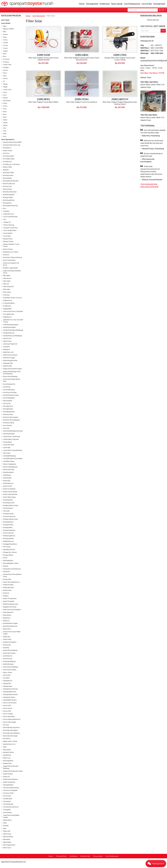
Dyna (5, 54)
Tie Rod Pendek (8, 804)
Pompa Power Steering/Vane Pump (12, 575)
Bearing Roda (7, 178)
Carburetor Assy (8, 214)
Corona (6, 45)
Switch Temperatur (9, 782)
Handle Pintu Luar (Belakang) (12, 336)
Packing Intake (8, 527)
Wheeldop (7, 839)
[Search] (143, 10)
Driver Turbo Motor (9, 260)
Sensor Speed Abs (9, 716)
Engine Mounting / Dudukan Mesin (12, 272)
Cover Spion (7, 236)
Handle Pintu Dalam (9, 327)
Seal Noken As (8, 656)
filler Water (7, 275)
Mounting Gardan (9, 503)
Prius (5, 109)
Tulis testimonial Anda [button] (149, 184)
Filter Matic (7, 281)
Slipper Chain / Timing (10, 741)
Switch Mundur (8, 774)
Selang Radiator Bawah (10, 694)
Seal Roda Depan (8, 664)
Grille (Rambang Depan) (11, 325)
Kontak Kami (159, 4)
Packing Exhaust (8, 522)
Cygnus (6, 51)
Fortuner (6, 62)
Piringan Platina (8, 555)
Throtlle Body (8, 799)
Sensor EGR (7, 705)
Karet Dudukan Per (9, 384)
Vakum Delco (7, 820)
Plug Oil (6, 566)
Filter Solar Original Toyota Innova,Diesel (82, 102)
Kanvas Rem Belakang (10, 376)
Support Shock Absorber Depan (13, 771)
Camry (5, 40)
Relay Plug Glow (8, 612)
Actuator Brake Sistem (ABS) (12, 142)
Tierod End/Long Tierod (11, 807)
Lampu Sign (7, 447)
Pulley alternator (9, 587)
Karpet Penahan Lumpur (11, 395)
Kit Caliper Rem (8, 406)
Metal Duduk (7, 478)
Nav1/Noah (7, 100)
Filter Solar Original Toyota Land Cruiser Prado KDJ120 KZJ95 (82, 59)
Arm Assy (6, 153)
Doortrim (6, 255)
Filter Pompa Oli (8, 286)
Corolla (5, 43)
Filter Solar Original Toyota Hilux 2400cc (43, 102)
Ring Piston (7, 618)
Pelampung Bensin (9, 536)
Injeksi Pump (7, 341)
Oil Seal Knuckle (8, 514)
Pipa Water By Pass (9, 549)
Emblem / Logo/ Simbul (10, 268)
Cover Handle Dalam (10, 230)
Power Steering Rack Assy (11, 582)
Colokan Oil (7, 222)
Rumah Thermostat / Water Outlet (12, 633)
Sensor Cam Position (10, 703)
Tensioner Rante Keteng (11, 788)
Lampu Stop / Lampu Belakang (13, 450)
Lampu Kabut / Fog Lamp (11, 439)
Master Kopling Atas (10, 464)
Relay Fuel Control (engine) (12, 609)
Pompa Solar (7, 579)
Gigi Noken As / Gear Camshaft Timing (13, 321)
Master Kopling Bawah (10, 467)
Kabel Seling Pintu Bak (10, 360)
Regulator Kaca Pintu (10, 607)
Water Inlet (7, 831)
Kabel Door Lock (8, 352)
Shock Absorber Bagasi (10, 730)
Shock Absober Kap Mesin (11, 727)
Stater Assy (7, 758)
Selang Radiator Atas (10, 692)
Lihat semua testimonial (149, 187)
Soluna (5, 123)
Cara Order (147, 4)
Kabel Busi (7, 349)
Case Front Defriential (10, 217)
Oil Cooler (6, 511)
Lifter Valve (7, 453)
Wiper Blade (7, 842)
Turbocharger (8, 812)
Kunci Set (6, 428)
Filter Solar (7, 289)
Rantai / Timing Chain (10, 598)
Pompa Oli (6, 571)
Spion (5, 747)
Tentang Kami (92, 4)
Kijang (5, 84)
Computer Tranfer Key (10, 228)
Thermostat (7, 796)
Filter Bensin (7, 278)
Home (82, 4)
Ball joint (6, 170)
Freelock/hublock (9, 303)
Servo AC (6, 725)
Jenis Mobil (6, 23)
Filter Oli (6, 284)
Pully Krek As (7, 590)
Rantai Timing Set (9, 601)
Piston (5, 558)
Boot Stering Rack (9, 195)
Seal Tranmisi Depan (10, 670)
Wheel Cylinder (8, 837)
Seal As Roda (7, 639)
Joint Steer (7, 347)
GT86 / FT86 (7, 65)
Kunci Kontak (7, 425)
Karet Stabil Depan (9, 390)
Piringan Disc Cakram (10, 552)
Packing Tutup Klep (9, 530)
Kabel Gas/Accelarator (10, 355)
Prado (5, 103)
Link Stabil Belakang (9, 456)
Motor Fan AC (8, 486)
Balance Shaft (7, 167)
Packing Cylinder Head (10, 519)
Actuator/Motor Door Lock (12, 145)
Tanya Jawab (117, 4)
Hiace (5, 73)
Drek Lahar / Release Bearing (12, 257)
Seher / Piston (8, 672)
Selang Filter (7, 683)
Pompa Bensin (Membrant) (12, 569)
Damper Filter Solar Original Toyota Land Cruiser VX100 (120, 59)
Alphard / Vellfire (9, 29)
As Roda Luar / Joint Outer (11, 164)
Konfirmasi (105, 4)
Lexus (5, 92)
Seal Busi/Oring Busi (10, 642)
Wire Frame (7, 848)
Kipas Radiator (8, 401)
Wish (5, 134)
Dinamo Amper (8, 249)
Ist (4, 81)
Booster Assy (7, 186)
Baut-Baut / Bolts (9, 172)
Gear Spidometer (9, 314)
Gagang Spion (7, 309)
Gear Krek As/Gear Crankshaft (13, 311)
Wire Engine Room (9, 845)
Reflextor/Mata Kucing (10, 604)
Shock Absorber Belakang (11, 733)
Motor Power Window (10, 494)
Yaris (5, 136)
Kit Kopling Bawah (9, 412)
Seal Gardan (7, 645)
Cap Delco (6, 211)
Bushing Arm (7, 203)
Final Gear (6, 295)
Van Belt (6, 826)
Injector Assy (7, 338)
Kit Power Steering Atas (11, 417)
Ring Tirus (6, 621)
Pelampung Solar (9, 538)
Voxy (5, 131)
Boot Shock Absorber (10, 192)
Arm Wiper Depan (9, 159)
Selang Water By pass (10, 700)
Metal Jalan (7, 481)
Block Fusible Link (9, 184)
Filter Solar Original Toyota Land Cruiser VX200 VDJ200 (44, 59)
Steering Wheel (8, 761)
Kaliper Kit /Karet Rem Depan (12, 369)
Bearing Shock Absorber (11, 181)
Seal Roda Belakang (9, 661)
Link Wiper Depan (9, 461)
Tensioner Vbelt (8, 793)
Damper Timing (8, 241)
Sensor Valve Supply (9, 722)
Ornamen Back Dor (9, 516)
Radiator (6, 596)
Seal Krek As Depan (9, 653)
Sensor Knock (8, 708)
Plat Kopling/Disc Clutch (11, 563)
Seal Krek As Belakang (10, 650)
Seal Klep (6, 648)
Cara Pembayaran (132, 4)
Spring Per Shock (8, 752)
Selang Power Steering (10, 689)
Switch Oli (6, 777)
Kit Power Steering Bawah (11, 420)
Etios (5, 56)
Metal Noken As (8, 483)
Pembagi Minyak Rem (10, 544)
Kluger (5, 87)
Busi (5, 208)
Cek (163, 31)
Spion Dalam (7, 750)
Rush (5, 117)
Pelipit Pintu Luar (9, 541)
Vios (5, 128)
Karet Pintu (7, 387)
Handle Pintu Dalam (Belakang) (13, 330)
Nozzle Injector (8, 508)
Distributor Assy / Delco (11, 252)
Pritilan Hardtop (8, 585)
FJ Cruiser (6, 59)
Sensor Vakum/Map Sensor (12, 719)
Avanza (5, 34)
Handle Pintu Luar (9, 333)
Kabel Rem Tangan (9, 358)
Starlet (5, 125)
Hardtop (6, 67)
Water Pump (7, 834)
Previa (5, 106)
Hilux (5, 76)
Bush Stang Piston (9, 200)
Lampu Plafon (7, 442)
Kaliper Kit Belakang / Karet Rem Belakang (12, 373)
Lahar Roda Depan (9, 434)
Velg (5, 828)
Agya (5, 26)
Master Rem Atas (9, 469)
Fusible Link (7, 306)
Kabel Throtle (7, 366)
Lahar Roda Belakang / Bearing (13, 431)
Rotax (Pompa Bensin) (10, 626)
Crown (5, 48)
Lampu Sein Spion (9, 445)
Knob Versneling (8, 423)
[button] (156, 864)
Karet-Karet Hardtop (10, 392)
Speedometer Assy (9, 744)
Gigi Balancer (7, 317)
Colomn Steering (9, 225)
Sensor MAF (7, 711)
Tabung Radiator (8, 785)
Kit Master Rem (8, 414)
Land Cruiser (7, 89)
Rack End (6, 593)
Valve (5, 823)
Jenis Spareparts (8, 139)
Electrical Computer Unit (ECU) (11, 264)
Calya (5, 37)
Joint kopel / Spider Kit (10, 344)
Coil (4, 219)
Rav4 (5, 114)
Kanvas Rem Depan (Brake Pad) (12, 380)
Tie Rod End (7, 801)
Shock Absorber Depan (10, 736)
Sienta (5, 120)
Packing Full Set (8, 525)
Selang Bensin (8, 681)
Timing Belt (7, 810)
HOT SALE (5, 20)
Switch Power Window (10, 779)
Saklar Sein (7, 637)
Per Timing (7, 547)
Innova (5, 78)
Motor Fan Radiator (9, 489)
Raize (5, 112)
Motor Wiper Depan (9, 497)
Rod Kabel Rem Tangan (10, 623)
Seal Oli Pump (8, 659)
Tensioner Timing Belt (10, 790)
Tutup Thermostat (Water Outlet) (11, 816)
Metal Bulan (7, 475)
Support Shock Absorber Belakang (11, 767)
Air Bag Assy (7, 148)
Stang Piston (7, 755)
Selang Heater (8, 686)
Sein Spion (6, 678)
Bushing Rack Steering (10, 206)
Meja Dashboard (8, 472)
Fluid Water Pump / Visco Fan (13, 298)
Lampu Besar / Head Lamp (11, 436)
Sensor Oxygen (8, 714)
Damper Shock (8, 239)
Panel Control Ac (9, 533)
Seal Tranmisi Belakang (11, 667)
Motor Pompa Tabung (10, 492)
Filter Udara (7, 292)
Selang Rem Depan (9, 697)
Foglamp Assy (8, 300)
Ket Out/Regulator (9, 398)
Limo (5, 95)
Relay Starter (7, 615)
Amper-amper (8, 150)
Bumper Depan (8, 197)
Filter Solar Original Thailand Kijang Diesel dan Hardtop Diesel (120, 103)
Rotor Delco (7, 629)
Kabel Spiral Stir (8, 363)
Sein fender (7, 675)
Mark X (5, 98)
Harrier (6, 70)
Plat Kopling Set (8, 560)
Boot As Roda (7, 189)
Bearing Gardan (8, 175)
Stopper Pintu (7, 763)
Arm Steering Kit (8, 156)
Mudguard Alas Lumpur (11, 505)
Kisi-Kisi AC (7, 403)
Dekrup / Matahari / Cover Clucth (11, 245)
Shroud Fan (7, 738)
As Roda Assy (7, 161)
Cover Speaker (8, 233)
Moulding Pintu (8, 500)
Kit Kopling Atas (8, 409)
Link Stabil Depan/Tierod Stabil (13, 458)
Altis (5, 32)
